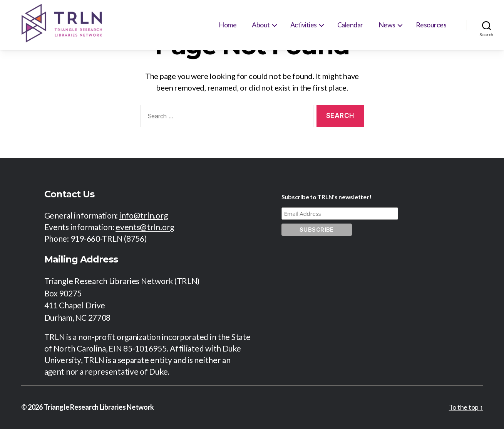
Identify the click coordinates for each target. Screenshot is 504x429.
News (387, 25)
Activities (304, 25)
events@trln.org (145, 227)
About (261, 25)
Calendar (350, 25)
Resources (431, 25)
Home (228, 25)
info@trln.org (144, 215)
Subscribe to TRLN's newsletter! (327, 197)
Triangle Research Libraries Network (99, 407)
